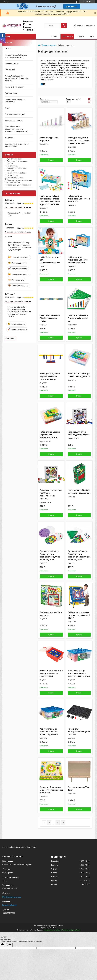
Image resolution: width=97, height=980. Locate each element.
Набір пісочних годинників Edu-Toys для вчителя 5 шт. (78, 260)
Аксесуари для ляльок (14, 121)
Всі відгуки (10, 338)
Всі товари (67, 36)
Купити (51, 160)
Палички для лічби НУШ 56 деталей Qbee (78, 433)
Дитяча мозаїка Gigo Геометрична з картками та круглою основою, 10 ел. (50, 555)
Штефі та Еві (10, 138)
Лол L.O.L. (9, 49)
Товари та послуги (49, 45)
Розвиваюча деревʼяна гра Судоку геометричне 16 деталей (51, 494)
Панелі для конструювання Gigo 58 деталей (79, 732)
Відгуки (81, 36)
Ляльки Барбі (10, 70)
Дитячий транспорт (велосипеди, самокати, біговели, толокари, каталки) (16, 129)
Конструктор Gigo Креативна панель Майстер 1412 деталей (79, 673)
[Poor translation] (9, 945)
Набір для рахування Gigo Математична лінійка (50, 318)
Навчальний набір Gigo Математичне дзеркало (79, 491)
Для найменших (11, 93)
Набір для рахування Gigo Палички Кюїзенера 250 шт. (50, 435)
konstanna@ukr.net (10, 905)
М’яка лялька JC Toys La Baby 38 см (19, 214)
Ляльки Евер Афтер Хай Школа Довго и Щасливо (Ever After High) (17, 78)
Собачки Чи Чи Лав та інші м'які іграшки (15, 101)
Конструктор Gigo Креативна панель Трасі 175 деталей (49, 732)
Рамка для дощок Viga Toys (79, 788)
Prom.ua (60, 926)
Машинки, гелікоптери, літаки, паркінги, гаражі (16, 145)
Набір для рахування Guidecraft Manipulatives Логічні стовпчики (79, 140)
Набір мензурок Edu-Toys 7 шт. (49, 139)
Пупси (7, 108)
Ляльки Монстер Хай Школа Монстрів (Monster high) (16, 56)
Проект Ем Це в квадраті (14, 87)
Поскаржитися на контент (52, 930)
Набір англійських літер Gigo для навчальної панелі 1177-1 (51, 673)
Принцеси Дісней (12, 64)
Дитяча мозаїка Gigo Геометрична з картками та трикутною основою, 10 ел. (79, 555)
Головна (53, 36)
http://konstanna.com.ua (12, 897)
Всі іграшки (9, 43)
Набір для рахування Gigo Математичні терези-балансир (50, 376)
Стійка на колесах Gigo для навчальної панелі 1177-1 (79, 615)
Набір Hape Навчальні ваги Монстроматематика (50, 260)
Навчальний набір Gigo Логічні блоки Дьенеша (79, 375)
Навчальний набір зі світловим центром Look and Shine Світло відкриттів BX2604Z (50, 200)
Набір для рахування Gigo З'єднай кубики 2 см (78, 318)
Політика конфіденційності (71, 930)
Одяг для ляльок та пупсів (15, 114)
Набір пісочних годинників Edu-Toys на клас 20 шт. (79, 199)
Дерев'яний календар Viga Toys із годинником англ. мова (51, 790)
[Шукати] (64, 26)
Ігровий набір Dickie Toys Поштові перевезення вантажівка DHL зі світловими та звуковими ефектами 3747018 (19, 312)
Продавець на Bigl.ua (48, 928)
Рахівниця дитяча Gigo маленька (51, 614)
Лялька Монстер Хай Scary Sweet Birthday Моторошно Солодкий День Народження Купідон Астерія (20, 246)
